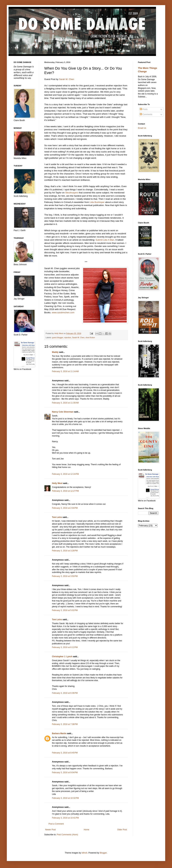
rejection (68, 337)
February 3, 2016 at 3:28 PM (65, 551)
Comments (146, 114)
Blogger (103, 853)
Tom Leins (57, 517)
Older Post (122, 830)
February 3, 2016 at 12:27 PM (65, 491)
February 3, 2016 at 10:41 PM (65, 818)
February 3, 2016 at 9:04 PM (65, 773)
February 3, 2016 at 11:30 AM (65, 403)
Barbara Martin (59, 733)
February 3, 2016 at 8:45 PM (65, 753)
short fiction (90, 337)
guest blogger (58, 337)
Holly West (57, 483)
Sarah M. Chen (67, 79)
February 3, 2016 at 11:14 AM (65, 371)
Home (87, 830)
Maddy (55, 352)
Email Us (142, 128)
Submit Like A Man (105, 240)
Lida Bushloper (97, 202)
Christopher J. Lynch (62, 657)
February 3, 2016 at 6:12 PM (65, 647)
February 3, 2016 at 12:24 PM (65, 474)
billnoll (84, 853)
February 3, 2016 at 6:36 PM (65, 693)
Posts (144, 109)
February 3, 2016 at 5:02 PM (65, 610)
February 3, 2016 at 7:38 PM (65, 724)
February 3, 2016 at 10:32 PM (65, 798)
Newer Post (50, 830)
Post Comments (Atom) (67, 835)
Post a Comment (56, 824)
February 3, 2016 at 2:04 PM (65, 508)
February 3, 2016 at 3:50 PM (65, 576)
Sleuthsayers (72, 193)
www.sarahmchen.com (63, 312)
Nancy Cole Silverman (63, 412)
